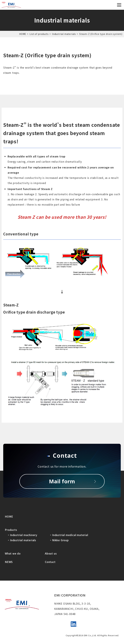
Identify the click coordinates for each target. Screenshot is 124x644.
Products (11, 530)
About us (51, 553)
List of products (39, 34)
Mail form (62, 481)
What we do (13, 553)
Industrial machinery (24, 535)
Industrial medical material (70, 535)
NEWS (9, 562)
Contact (50, 562)
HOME (23, 34)
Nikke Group (60, 540)
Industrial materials (64, 34)
